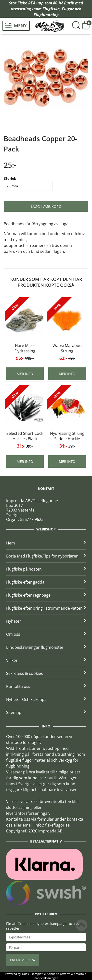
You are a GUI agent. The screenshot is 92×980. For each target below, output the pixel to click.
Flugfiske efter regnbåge (46, 595)
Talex (25, 974)
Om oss (46, 634)
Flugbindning (46, 15)
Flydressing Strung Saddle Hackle (67, 436)
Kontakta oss (46, 686)
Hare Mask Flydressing (25, 348)
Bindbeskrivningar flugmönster (46, 647)
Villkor (46, 660)
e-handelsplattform (57, 974)
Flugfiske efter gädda (46, 582)
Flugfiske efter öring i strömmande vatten (46, 608)
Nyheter (46, 621)
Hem (46, 543)
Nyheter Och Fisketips (46, 699)
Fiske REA (26, 3)
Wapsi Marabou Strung (67, 348)
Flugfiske (51, 9)
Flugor (68, 9)
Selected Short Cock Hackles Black (25, 436)
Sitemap (46, 712)
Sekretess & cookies (46, 673)
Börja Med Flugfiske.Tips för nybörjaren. (46, 556)
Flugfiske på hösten (46, 569)
